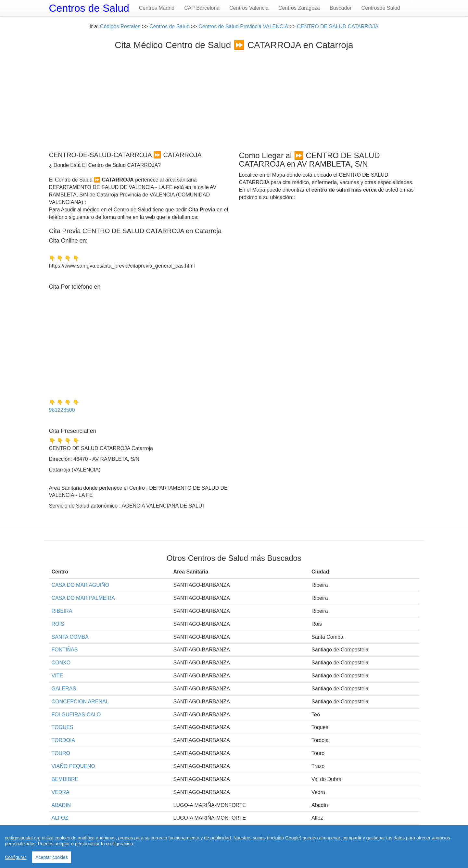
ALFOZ (60, 818)
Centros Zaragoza (299, 8)
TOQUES (63, 727)
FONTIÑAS (65, 650)
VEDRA (61, 792)
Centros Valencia (249, 8)
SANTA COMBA (70, 637)
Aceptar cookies (52, 857)
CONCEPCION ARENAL (80, 702)
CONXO (61, 663)
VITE (57, 676)
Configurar (16, 857)
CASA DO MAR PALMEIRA (83, 598)
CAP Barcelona (202, 8)
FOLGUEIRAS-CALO (76, 715)
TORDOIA (63, 740)
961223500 (62, 410)
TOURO (61, 753)
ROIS (58, 624)
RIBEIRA (62, 611)
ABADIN (61, 805)
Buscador (341, 8)
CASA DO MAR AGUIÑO (81, 585)
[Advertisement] (234, 99)
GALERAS (64, 689)
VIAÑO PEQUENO (73, 766)
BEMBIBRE (65, 779)
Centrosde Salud (381, 8)
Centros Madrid (157, 8)
